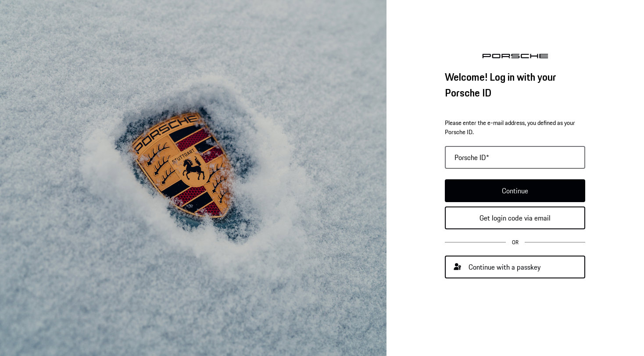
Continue (515, 191)
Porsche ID (472, 157)
